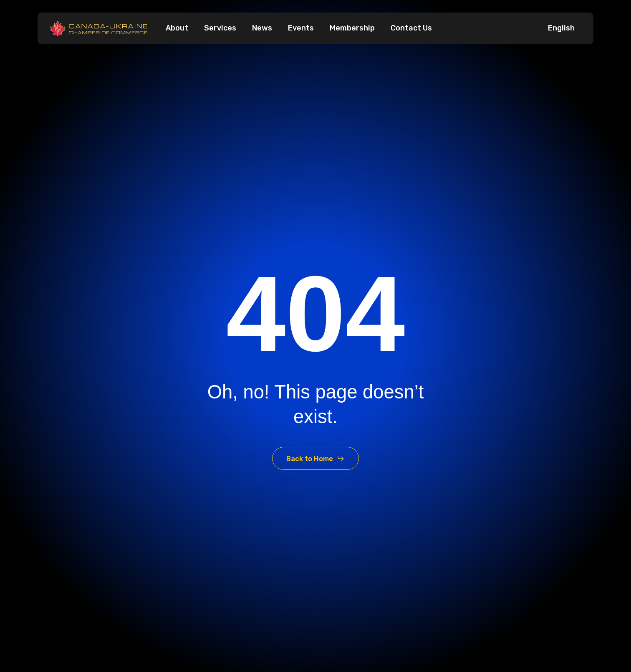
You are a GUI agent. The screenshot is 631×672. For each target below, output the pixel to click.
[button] (315, 459)
